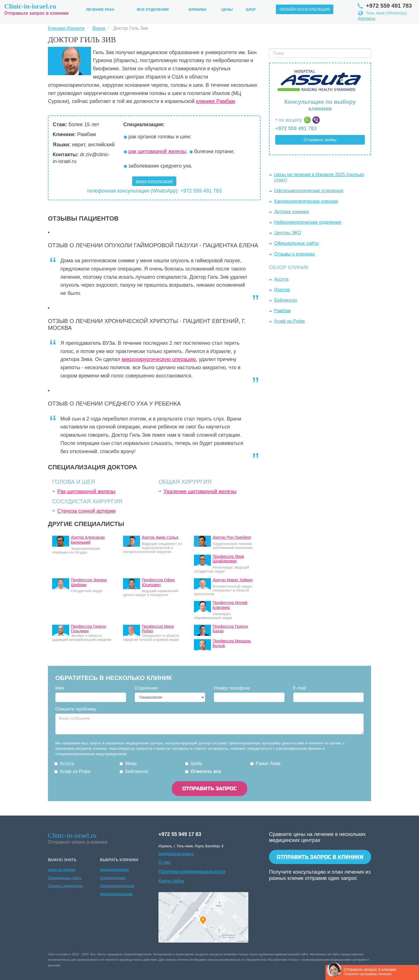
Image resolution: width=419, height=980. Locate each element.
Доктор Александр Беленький (88, 540)
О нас (165, 862)
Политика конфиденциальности (192, 872)
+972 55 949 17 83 (180, 834)
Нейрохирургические (117, 894)
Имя (60, 688)
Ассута (281, 279)
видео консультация (154, 181)
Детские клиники (292, 212)
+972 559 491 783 (296, 128)
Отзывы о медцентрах (65, 886)
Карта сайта (171, 881)
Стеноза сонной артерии (86, 511)
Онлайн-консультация (304, 9)
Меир (131, 763)
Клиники (197, 9)
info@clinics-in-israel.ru (176, 854)
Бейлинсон (286, 300)
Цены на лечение (62, 870)
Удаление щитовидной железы (200, 491)
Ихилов (282, 290)
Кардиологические (115, 870)
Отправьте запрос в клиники (36, 9)
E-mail (300, 688)
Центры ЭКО (288, 233)
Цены (227, 9)
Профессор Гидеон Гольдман (89, 629)
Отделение (146, 688)
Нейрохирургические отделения (308, 222)
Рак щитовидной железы (86, 491)
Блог (251, 9)
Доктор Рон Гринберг (232, 537)
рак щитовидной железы (157, 151)
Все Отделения (153, 9)
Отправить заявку (320, 140)
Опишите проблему (76, 709)
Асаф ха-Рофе (289, 321)
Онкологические (113, 878)
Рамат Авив (268, 763)
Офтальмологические (117, 886)
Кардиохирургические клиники (306, 201)
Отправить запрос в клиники (320, 857)
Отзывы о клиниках (295, 254)
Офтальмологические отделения (309, 191)
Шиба (196, 763)
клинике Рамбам (215, 101)
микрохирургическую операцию (159, 359)
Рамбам (282, 311)
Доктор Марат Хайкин (233, 580)
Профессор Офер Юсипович (158, 582)
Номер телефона (232, 688)
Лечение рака (100, 9)
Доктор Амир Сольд (160, 537)
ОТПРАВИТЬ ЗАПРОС (210, 789)
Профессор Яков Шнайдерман (228, 559)
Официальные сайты (297, 243)
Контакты (367, 18)
